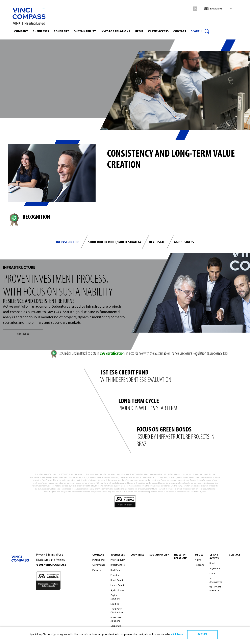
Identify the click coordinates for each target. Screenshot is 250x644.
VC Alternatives (216, 580)
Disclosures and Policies (51, 560)
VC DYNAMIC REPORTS (216, 589)
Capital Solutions (115, 597)
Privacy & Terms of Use (50, 555)
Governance (99, 565)
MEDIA (199, 555)
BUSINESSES (118, 555)
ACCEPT (202, 635)
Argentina (215, 569)
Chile (212, 574)
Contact (180, 31)
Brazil (212, 563)
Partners (97, 570)
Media (139, 31)
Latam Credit (117, 585)
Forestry (115, 575)
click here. (177, 635)
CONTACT (235, 555)
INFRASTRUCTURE (68, 242)
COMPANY (98, 555)
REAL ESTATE (158, 242)
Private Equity (118, 560)
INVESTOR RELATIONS (115, 31)
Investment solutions (116, 619)
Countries (61, 31)
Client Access (214, 557)
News (198, 560)
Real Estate (116, 570)
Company (21, 31)
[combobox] (218, 9)
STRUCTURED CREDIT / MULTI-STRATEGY (115, 242)
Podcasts (200, 565)
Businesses (41, 31)
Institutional (99, 560)
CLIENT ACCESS (158, 31)
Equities (115, 604)
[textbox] (218, 9)
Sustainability (85, 31)
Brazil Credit (117, 580)
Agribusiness (184, 242)
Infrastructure (118, 565)
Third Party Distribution (117, 611)
